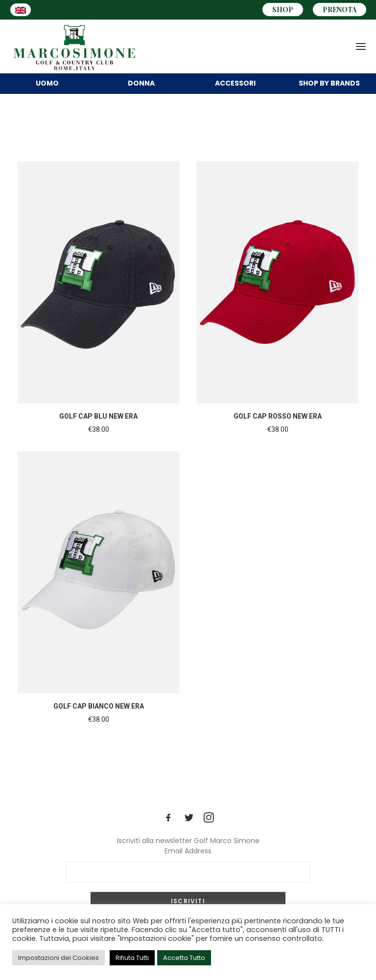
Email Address (188, 851)
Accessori (235, 83)
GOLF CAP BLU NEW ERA (98, 416)
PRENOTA (340, 10)
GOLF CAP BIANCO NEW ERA (99, 706)
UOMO (47, 83)
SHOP (283, 10)
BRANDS (329, 83)
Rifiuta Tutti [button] (132, 958)
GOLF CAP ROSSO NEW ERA (278, 416)
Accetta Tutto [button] (184, 958)
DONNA (141, 83)
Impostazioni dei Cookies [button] (59, 958)
